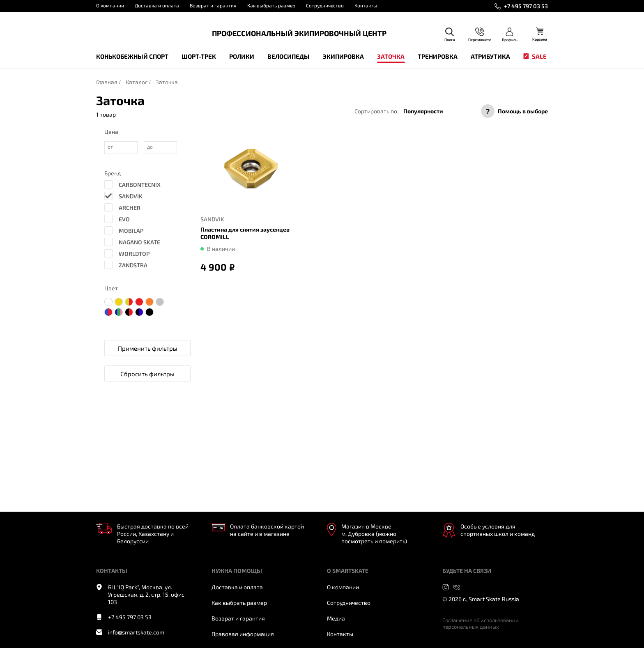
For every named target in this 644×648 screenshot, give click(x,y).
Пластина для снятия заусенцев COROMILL (245, 233)
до (150, 147)
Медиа (336, 618)
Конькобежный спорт (132, 56)
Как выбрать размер (271, 5)
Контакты (366, 5)
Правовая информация (243, 634)
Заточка (391, 56)
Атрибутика (490, 56)
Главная (107, 82)
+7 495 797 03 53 (526, 6)
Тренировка (438, 56)
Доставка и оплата (157, 5)
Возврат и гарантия (213, 5)
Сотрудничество (325, 5)
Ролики (242, 56)
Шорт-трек (199, 56)
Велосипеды (289, 56)
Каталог (137, 82)
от (110, 147)
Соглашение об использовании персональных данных (481, 623)
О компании (110, 5)
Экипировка (343, 56)
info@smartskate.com (136, 632)
